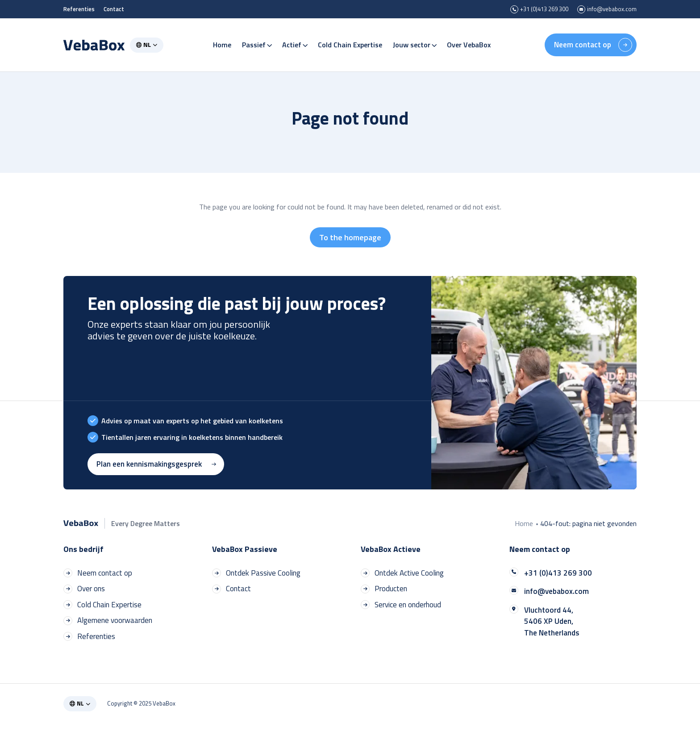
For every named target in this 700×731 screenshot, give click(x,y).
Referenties (79, 9)
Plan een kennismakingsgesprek (157, 464)
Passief (257, 40)
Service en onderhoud (401, 605)
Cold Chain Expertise (350, 40)
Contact (114, 9)
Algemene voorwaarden (108, 620)
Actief (295, 40)
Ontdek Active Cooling (402, 573)
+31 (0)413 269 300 (539, 9)
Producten (384, 589)
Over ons (84, 589)
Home (223, 40)
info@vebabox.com (607, 9)
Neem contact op (593, 40)
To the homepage (350, 237)
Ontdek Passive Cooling (256, 573)
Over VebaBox (469, 40)
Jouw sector (415, 40)
